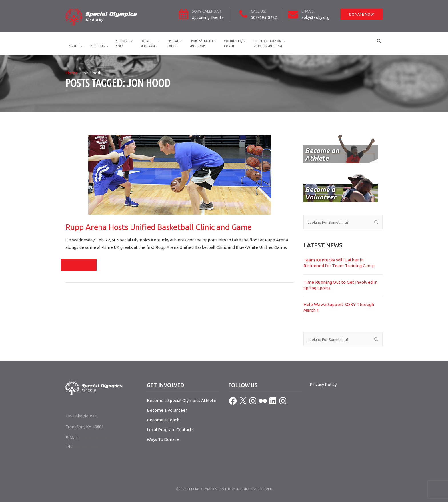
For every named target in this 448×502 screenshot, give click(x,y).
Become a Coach (163, 420)
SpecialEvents (173, 44)
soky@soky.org (315, 17)
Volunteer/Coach (233, 44)
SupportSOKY (123, 44)
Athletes (98, 46)
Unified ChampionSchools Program (268, 44)
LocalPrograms (149, 44)
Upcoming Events (208, 17)
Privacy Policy (323, 384)
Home (72, 73)
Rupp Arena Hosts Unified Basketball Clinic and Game (159, 227)
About (74, 46)
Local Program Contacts (170, 430)
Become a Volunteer (167, 410)
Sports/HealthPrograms (201, 44)
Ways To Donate (163, 439)
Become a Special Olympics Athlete (182, 400)
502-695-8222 (264, 17)
